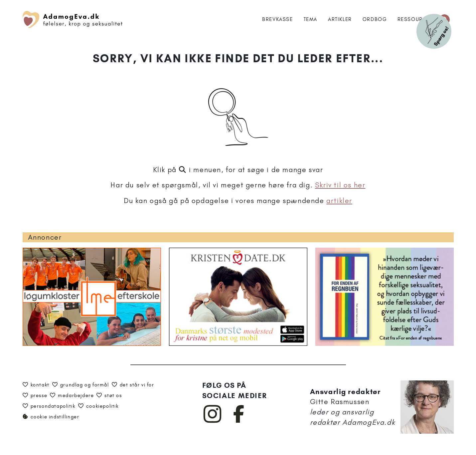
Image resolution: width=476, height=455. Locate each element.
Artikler (340, 19)
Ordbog (375, 19)
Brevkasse (277, 19)
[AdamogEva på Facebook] (239, 421)
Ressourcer (416, 19)
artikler (339, 201)
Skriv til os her (340, 185)
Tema (311, 19)
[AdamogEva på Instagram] (213, 421)
